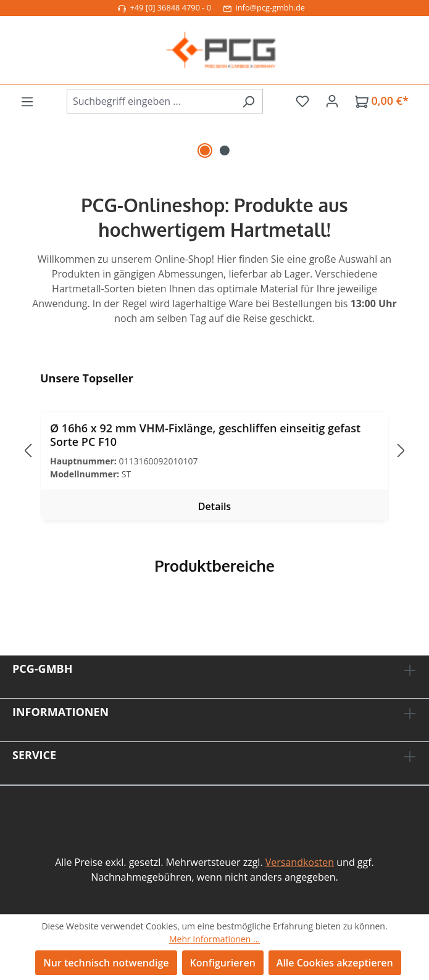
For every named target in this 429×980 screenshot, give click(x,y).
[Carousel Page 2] (225, 150)
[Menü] (27, 101)
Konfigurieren (223, 963)
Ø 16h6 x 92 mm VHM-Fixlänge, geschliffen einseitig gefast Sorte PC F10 (205, 435)
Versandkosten (300, 862)
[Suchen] (248, 101)
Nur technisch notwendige (106, 963)
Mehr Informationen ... (214, 939)
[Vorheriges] (28, 451)
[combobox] (151, 101)
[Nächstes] (401, 451)
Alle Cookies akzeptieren (335, 963)
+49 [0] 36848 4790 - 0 (165, 7)
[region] (214, 146)
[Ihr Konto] (332, 101)
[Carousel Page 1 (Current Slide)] (205, 150)
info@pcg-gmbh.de (264, 7)
